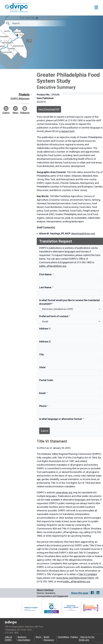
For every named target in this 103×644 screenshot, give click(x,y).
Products (24, 94)
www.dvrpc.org (64, 492)
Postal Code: (46, 380)
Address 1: (45, 329)
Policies (74, 637)
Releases (25, 110)
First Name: (46, 274)
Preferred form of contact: (54, 316)
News (15, 110)
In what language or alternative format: (61, 419)
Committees (64, 637)
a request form (67, 131)
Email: (43, 393)
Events (6, 110)
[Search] (27, 23)
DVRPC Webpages (20, 98)
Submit (44, 431)
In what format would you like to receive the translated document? (69, 302)
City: (42, 354)
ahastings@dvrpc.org (83, 233)
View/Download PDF (49, 109)
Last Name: (46, 287)
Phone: (43, 406)
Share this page (80, 593)
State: (43, 367)
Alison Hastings (45, 590)
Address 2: (45, 342)
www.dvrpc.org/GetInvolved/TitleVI (75, 578)
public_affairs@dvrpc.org (53, 266)
